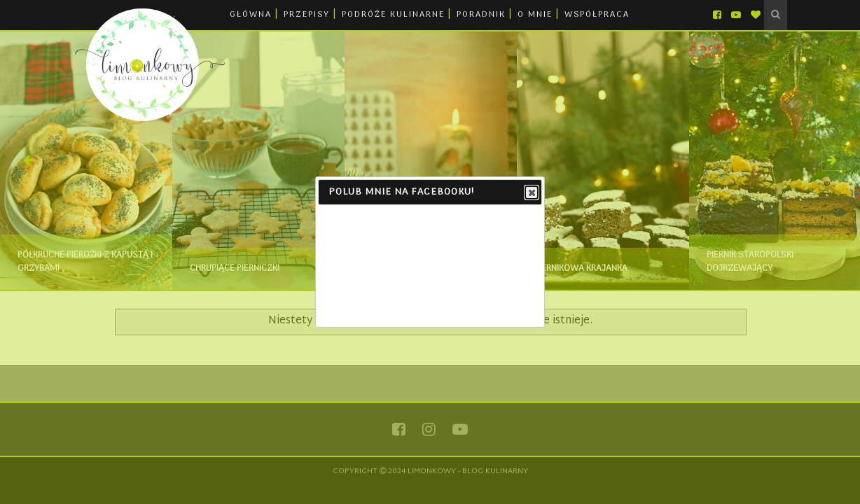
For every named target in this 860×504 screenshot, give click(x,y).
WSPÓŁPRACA (597, 15)
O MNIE (535, 15)
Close (531, 193)
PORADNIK (481, 15)
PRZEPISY (307, 15)
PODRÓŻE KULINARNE (393, 15)
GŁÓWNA (251, 15)
